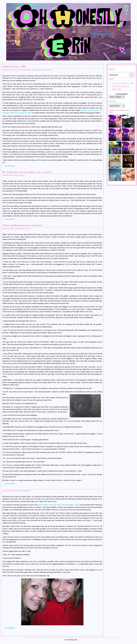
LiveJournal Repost (25, 70)
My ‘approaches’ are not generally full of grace (27, 172)
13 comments (10, 166)
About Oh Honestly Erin (123, 83)
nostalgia (34, 70)
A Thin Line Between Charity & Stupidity (23, 225)
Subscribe (116, 89)
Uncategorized (26, 491)
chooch (22, 175)
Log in (112, 69)
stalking (49, 70)
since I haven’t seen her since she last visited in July (58, 505)
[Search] (131, 75)
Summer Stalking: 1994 (14, 67)
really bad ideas (42, 70)
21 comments (10, 484)
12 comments (10, 219)
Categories (122, 94)
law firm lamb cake (120, 86)
